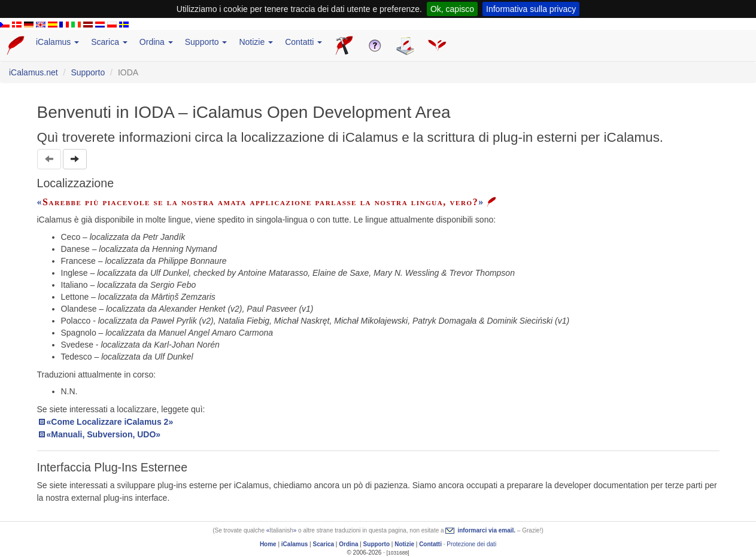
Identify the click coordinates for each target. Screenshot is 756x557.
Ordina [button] (156, 42)
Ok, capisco (452, 9)
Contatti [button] (303, 42)
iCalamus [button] (57, 42)
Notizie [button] (256, 42)
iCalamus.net (34, 72)
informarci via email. (486, 530)
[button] (75, 159)
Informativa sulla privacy (531, 9)
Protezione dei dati (471, 544)
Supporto (88, 72)
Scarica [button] (109, 42)
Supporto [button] (206, 42)
